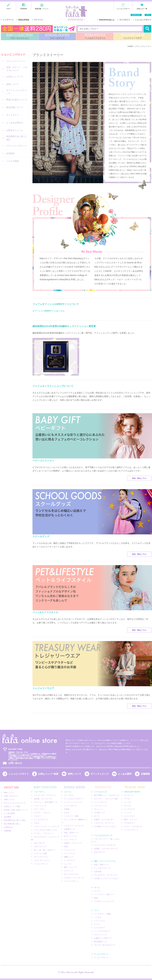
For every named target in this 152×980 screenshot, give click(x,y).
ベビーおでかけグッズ (103, 836)
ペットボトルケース (102, 868)
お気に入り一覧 (142, 9)
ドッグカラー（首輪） (103, 914)
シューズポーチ (70, 806)
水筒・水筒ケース (71, 833)
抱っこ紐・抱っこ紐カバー (45, 850)
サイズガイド (125, 20)
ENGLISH (136, 15)
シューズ (68, 864)
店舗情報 (145, 774)
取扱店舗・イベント (42, 9)
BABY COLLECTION (20, 36)
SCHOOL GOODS (57, 36)
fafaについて (9, 793)
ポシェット (99, 809)
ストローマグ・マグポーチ (105, 845)
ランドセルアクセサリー (74, 799)
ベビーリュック (40, 806)
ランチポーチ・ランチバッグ (106, 875)
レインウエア (130, 816)
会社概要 (8, 817)
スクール (68, 792)
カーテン (98, 891)
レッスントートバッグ (73, 802)
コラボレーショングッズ (74, 878)
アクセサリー (130, 823)
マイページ (38, 20)
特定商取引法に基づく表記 (17, 138)
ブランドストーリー (16, 61)
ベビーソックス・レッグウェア (47, 826)
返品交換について (15, 107)
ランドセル (69, 795)
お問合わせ (8, 827)
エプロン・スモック (42, 813)
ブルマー (38, 816)
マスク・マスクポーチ (133, 826)
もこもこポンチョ (41, 820)
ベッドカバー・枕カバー (104, 894)
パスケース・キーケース (74, 826)
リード (97, 924)
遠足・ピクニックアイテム (105, 861)
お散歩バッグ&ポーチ (103, 938)
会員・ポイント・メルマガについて (17, 69)
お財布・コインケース (73, 843)
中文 (148, 15)
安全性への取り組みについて (16, 810)
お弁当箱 (98, 872)
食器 (96, 898)
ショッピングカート (123, 9)
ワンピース (129, 795)
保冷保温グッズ (100, 942)
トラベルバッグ (100, 806)
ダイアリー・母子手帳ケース (46, 802)
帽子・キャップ (70, 867)
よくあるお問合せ (15, 123)
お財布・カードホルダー (104, 820)
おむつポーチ (39, 843)
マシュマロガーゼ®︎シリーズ (45, 830)
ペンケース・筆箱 (71, 816)
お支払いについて (15, 77)
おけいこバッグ (70, 836)
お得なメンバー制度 (48, 774)
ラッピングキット (41, 864)
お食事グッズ (69, 829)
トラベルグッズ (100, 792)
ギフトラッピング (100, 774)
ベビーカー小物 (40, 853)
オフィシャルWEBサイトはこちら (49, 311)
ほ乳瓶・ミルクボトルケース (106, 849)
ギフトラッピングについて (17, 92)
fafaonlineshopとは (107, 20)
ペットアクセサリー (102, 931)
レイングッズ (69, 853)
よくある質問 (125, 774)
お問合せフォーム (15, 130)
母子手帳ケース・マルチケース (107, 795)
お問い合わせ (15, 763)
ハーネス (98, 917)
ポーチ (97, 816)
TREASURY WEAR (132, 36)
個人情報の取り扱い (12, 824)
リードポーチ (100, 928)
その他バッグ (100, 813)
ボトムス (128, 806)
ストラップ (69, 871)
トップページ (8, 20)
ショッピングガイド (143, 20)
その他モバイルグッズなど (105, 826)
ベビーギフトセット (42, 860)
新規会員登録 (24, 20)
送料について (12, 84)
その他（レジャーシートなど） (107, 878)
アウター (128, 799)
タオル (37, 823)
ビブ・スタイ (39, 809)
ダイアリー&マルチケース (105, 945)
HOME (130, 46)
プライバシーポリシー (17, 146)
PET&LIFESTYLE (95, 36)
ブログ (8, 9)
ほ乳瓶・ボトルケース (43, 799)
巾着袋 (67, 809)
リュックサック (70, 840)
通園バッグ (69, 857)
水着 (66, 847)
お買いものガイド (11, 796)
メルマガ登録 (12, 161)
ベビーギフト (39, 792)
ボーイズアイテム (41, 857)
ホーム (97, 887)
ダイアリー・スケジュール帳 (106, 799)
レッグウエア (69, 860)
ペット (97, 910)
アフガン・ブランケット (44, 833)
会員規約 (10, 153)
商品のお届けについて (17, 100)
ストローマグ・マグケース (45, 795)
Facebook (24, 9)
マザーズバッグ (40, 847)
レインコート (100, 921)
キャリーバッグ (100, 935)
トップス (128, 802)
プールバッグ (69, 850)
